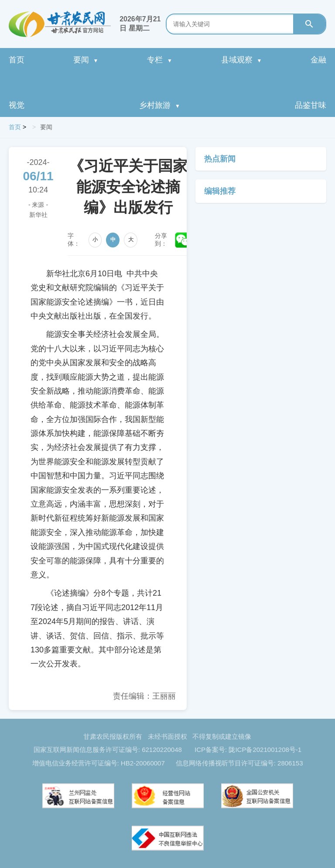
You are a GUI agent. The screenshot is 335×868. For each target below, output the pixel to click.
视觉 (17, 105)
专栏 (160, 60)
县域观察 (242, 60)
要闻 (86, 60)
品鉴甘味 (311, 105)
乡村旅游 (160, 105)
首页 (17, 60)
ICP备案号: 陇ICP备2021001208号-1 (248, 750)
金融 (318, 60)
